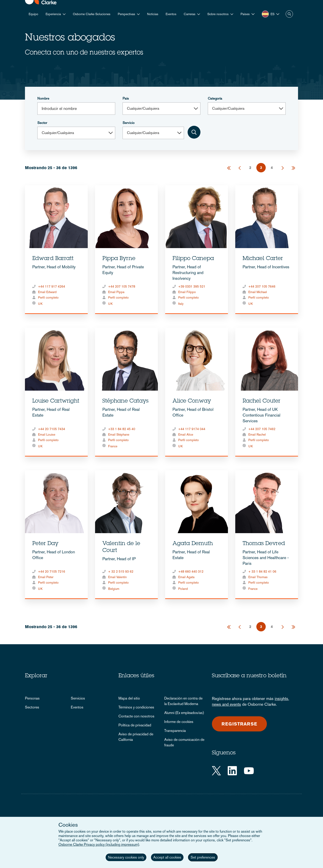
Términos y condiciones (136, 707)
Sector (42, 123)
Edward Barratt (53, 259)
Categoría (215, 98)
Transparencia (175, 731)
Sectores (32, 707)
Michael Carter (263, 259)
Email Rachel (257, 434)
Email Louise (47, 434)
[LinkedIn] (232, 771)
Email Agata (186, 577)
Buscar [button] (289, 14)
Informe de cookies (179, 722)
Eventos (171, 14)
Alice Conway (192, 401)
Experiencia (53, 14)
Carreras (190, 14)
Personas (32, 698)
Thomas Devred (264, 544)
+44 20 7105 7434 (52, 429)
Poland (183, 589)
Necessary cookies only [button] (126, 857)
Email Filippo (187, 292)
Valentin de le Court (121, 547)
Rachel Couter (261, 401)
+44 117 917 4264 (52, 286)
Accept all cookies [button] (167, 857)
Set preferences (203, 857)
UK (40, 304)
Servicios (78, 698)
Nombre (43, 98)
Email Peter (46, 577)
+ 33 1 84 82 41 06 (262, 571)
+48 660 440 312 (191, 571)
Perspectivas (126, 14)
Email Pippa (116, 292)
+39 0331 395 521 (192, 286)
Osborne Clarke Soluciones (92, 14)
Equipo (33, 14)
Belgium (114, 589)
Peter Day (45, 544)
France (113, 446)
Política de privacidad (135, 725)
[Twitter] (216, 771)
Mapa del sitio (129, 698)
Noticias (153, 14)
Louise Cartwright (56, 401)
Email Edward (47, 292)
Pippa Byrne (119, 259)
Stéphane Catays (125, 401)
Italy (181, 304)
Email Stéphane (119, 434)
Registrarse (239, 724)
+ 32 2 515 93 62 (121, 571)
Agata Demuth (193, 544)
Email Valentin (117, 577)
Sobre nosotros (218, 14)
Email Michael (258, 292)
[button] (248, 14)
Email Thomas (258, 577)
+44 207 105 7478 (122, 286)
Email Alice (186, 434)
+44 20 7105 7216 (52, 571)
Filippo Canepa (193, 259)
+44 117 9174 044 (192, 429)
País (126, 98)
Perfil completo (48, 297)
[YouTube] (249, 771)
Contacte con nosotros (136, 716)
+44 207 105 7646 (262, 286)
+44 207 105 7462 (262, 429)
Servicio (129, 123)
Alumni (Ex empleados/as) (184, 713)
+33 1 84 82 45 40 (122, 429)
